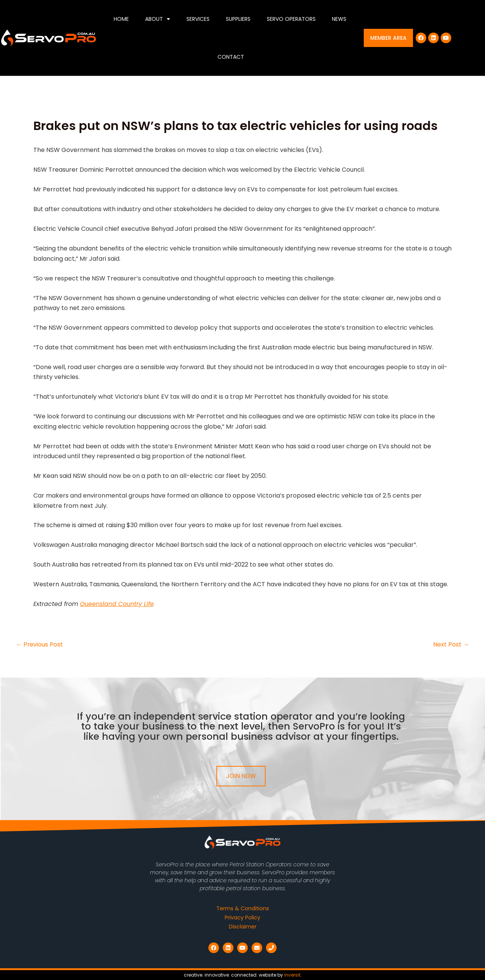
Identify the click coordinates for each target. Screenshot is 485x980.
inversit (292, 975)
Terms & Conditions (243, 908)
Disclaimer (243, 927)
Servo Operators (291, 19)
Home (121, 19)
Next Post (451, 645)
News (339, 19)
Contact (231, 57)
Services (198, 19)
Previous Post (40, 645)
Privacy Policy (242, 917)
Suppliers (238, 19)
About (158, 19)
